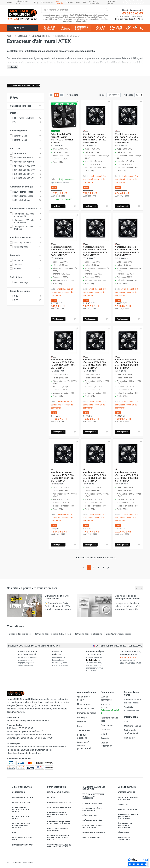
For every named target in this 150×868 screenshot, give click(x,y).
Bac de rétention (89, 838)
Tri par (102, 95)
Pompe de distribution (92, 833)
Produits (22, 28)
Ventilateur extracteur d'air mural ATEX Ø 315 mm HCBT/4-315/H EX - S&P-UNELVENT (95, 138)
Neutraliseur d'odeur (56, 792)
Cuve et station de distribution (90, 827)
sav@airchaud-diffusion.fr (41, 735)
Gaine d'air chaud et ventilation (126, 798)
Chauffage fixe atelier (57, 802)
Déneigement (122, 833)
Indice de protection (26, 291)
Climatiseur (16, 792)
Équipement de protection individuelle (123, 826)
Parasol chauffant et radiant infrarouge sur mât (57, 838)
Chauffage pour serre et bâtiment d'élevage (57, 823)
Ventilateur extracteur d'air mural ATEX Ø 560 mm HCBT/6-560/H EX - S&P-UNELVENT (95, 477)
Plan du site (130, 738)
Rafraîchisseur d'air (21, 797)
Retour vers (24, 85)
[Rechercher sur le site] (72, 10)
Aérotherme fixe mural (57, 807)
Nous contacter (85, 704)
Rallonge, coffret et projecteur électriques (126, 817)
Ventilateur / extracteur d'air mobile (19, 809)
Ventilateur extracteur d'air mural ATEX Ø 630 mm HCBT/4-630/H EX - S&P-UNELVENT (127, 477)
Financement (107, 725)
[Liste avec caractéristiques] (62, 95)
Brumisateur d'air (19, 802)
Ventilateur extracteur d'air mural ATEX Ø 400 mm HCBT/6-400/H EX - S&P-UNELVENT (95, 251)
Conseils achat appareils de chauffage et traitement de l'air (37, 747)
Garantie (105, 738)
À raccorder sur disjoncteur (26, 209)
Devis (78, 2)
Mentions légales (132, 726)
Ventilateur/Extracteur (26, 238)
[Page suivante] (108, 568)
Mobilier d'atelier (125, 787)
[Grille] (51, 95)
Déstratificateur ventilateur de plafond (19, 826)
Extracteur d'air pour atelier (20, 634)
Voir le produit (58, 206)
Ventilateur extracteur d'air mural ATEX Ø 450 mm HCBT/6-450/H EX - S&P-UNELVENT (63, 364)
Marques (82, 722)
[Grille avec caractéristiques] (56, 95)
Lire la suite (12, 67)
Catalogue (82, 717)
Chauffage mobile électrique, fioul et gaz (55, 814)
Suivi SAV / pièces (112, 2)
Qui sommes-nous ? (22, 2)
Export (104, 734)
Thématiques (47, 2)
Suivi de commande (94, 2)
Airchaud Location (20, 787)
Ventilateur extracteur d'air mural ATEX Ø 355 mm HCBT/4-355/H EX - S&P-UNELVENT (127, 138)
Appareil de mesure (125, 809)
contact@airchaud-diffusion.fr (29, 731)
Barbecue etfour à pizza (122, 839)
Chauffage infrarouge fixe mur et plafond (57, 846)
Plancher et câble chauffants (90, 809)
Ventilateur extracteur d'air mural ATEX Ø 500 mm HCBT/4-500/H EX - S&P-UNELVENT (95, 364)
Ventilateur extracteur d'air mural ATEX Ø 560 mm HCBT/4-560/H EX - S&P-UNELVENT (63, 477)
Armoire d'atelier (124, 792)
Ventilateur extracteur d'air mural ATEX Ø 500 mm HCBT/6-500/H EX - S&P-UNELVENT (127, 364)
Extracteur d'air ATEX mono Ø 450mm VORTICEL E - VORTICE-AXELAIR (63, 138)
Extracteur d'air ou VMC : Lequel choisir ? (57, 597)
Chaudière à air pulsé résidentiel (91, 788)
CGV (126, 722)
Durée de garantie (26, 131)
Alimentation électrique (26, 187)
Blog (36, 2)
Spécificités (26, 277)
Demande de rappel (87, 713)
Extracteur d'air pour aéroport (118, 634)
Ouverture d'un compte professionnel (84, 745)
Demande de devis (86, 709)
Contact (69, 2)
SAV (84, 2)
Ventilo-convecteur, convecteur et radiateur (91, 796)
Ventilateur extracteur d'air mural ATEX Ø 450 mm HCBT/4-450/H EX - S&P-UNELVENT (127, 251)
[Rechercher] (106, 10)
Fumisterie (121, 804)
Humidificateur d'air (20, 845)
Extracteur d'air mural (19, 818)
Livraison (105, 730)
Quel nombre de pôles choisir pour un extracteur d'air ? (128, 599)
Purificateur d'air (54, 787)
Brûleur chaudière (90, 821)
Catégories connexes (26, 106)
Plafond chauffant (90, 803)
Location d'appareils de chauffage (25, 753)
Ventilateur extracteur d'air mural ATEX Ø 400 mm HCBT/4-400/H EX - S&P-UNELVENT (63, 251)
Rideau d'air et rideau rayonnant (56, 830)
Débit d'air (26, 148)
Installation (26, 255)
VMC (12, 833)
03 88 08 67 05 (133, 13)
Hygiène (49, 797)
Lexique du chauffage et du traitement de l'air (30, 750)
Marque (26, 113)
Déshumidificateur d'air (20, 839)
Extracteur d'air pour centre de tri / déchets (53, 634)
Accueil (10, 2)
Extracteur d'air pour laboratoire (89, 634)
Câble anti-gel (88, 815)
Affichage (129, 95)
